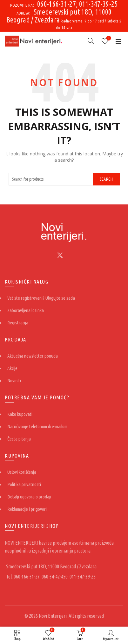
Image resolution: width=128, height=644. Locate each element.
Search (106, 179)
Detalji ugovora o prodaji (29, 497)
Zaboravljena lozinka (26, 310)
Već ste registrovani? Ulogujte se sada (41, 298)
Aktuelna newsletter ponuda (33, 356)
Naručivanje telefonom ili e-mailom (37, 426)
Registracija (18, 323)
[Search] (91, 41)
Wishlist (108, 38)
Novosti (14, 381)
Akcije (12, 368)
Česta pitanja (19, 439)
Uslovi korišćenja (22, 472)
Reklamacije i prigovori (27, 509)
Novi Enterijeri (53, 616)
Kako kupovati (20, 414)
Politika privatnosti (24, 484)
